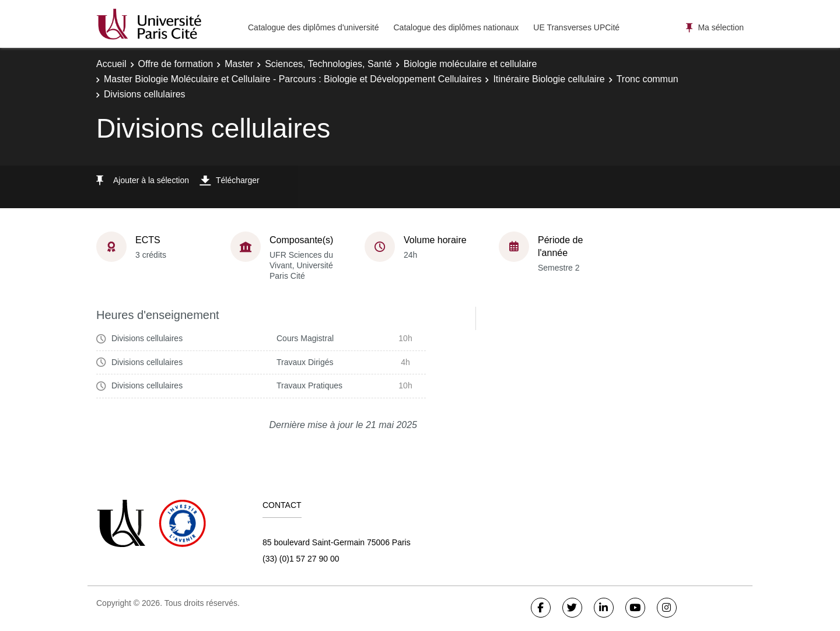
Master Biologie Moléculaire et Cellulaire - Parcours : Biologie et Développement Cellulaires (293, 79)
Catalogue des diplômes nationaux (456, 27)
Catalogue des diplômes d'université (313, 27)
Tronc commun (647, 79)
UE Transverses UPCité (576, 27)
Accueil (111, 64)
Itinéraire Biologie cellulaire (549, 79)
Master (239, 64)
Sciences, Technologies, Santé (328, 64)
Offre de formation (176, 64)
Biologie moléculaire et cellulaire (470, 64)
